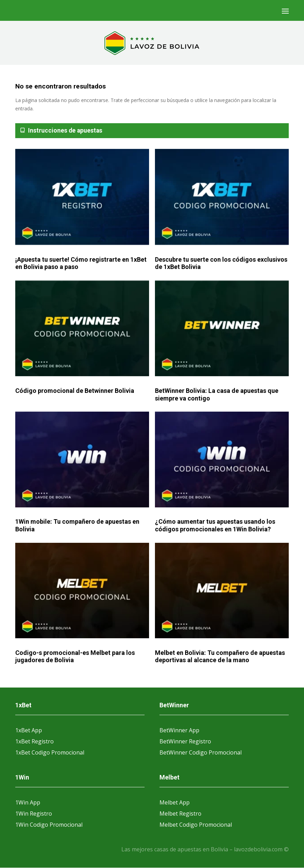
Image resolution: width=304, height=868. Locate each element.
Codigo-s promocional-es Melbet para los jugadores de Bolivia (75, 656)
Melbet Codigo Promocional (196, 825)
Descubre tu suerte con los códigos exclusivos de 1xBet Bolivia (221, 263)
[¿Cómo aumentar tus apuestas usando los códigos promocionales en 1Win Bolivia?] (222, 460)
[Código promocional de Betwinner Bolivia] (82, 329)
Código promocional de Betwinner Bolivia (75, 391)
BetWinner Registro (185, 741)
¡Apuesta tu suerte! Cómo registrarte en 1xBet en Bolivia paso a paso (81, 263)
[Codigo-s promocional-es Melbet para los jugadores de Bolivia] (82, 591)
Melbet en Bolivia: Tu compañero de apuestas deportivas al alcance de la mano (220, 656)
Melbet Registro (180, 814)
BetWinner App (179, 730)
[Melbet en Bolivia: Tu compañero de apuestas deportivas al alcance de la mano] (222, 591)
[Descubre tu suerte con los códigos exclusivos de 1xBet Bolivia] (222, 197)
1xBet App (29, 730)
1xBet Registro (34, 741)
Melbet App (175, 802)
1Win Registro (34, 814)
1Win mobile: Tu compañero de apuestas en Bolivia (77, 525)
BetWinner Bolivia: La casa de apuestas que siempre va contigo (217, 394)
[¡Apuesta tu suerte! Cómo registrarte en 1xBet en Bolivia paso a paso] (82, 197)
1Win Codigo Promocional (49, 825)
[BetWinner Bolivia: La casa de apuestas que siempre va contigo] (222, 329)
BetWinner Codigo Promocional (201, 752)
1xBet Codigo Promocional (50, 752)
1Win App (28, 802)
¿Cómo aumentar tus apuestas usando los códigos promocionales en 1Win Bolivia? (215, 525)
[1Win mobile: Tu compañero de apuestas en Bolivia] (82, 460)
